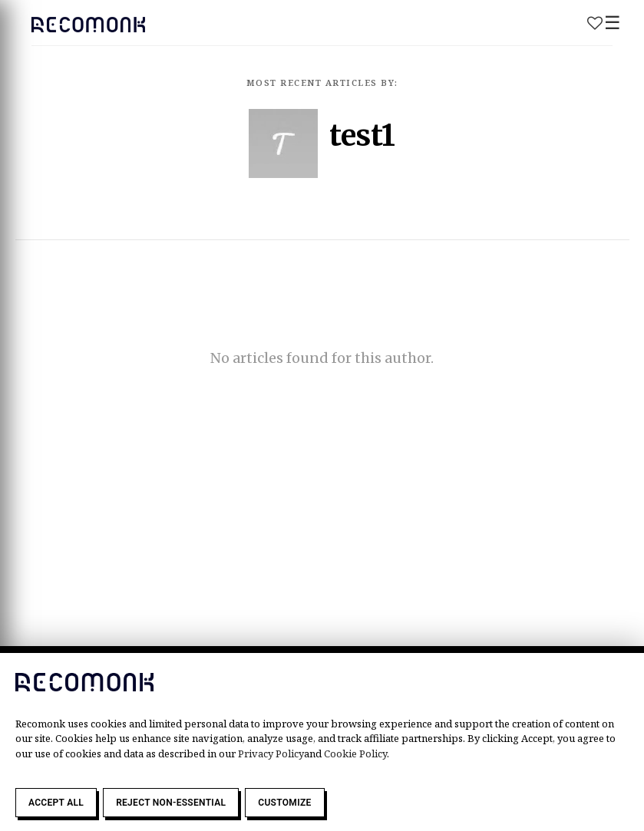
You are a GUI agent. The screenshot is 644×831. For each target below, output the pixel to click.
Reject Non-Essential (171, 803)
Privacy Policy (271, 754)
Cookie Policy (355, 754)
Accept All (56, 803)
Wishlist (595, 23)
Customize (284, 803)
